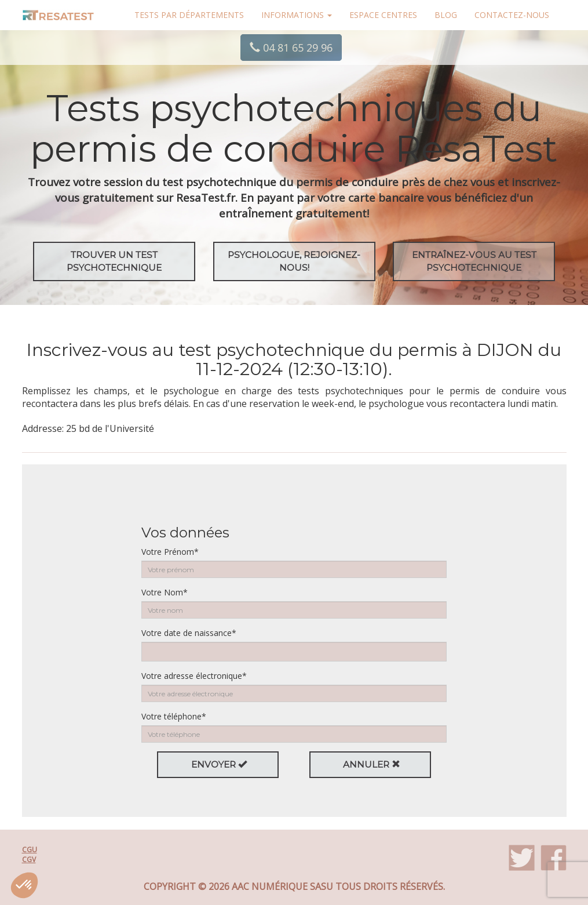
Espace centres (383, 15)
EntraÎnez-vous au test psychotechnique (474, 261)
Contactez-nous (512, 15)
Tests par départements (189, 15)
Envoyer (219, 764)
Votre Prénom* (170, 552)
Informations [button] (297, 15)
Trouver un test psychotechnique (114, 261)
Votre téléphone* (174, 716)
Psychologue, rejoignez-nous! (294, 261)
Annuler (372, 764)
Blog (446, 15)
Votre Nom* (165, 592)
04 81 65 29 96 (291, 48)
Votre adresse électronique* (194, 676)
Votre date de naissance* (189, 633)
